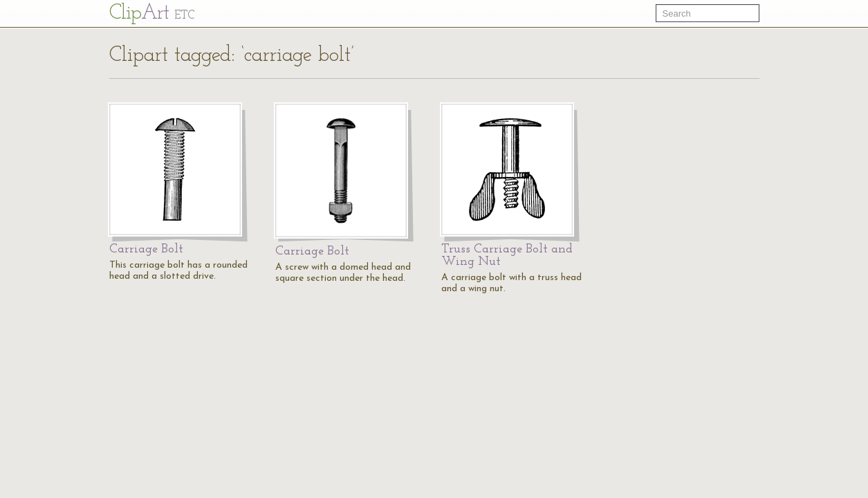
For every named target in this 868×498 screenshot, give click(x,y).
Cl (152, 13)
